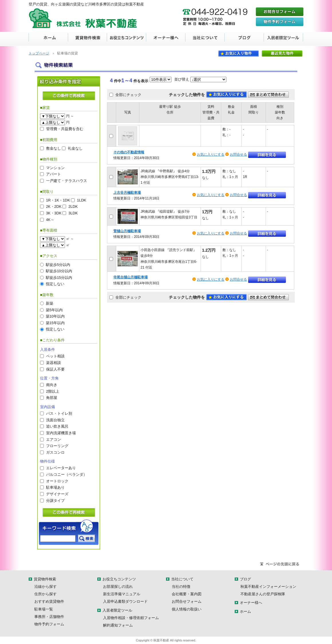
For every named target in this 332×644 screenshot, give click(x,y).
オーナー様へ (166, 39)
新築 (50, 303)
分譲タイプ (55, 500)
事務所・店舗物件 (49, 617)
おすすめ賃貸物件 (49, 601)
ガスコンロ (55, 452)
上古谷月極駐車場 (127, 193)
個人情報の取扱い (187, 609)
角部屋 (52, 398)
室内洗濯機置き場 (61, 433)
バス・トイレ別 (59, 413)
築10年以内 (55, 316)
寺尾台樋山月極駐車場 (131, 277)
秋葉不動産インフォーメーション (268, 587)
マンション (55, 168)
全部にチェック (128, 94)
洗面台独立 (55, 420)
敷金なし (54, 148)
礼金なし (75, 148)
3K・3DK (54, 213)
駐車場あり (55, 487)
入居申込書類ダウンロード (125, 601)
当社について (205, 39)
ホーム (48, 39)
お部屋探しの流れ (118, 587)
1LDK (82, 200)
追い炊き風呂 (57, 426)
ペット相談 (55, 356)
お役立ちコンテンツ (127, 39)
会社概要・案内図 (187, 594)
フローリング (57, 446)
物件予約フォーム (49, 624)
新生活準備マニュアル (122, 594)
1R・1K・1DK (58, 200)
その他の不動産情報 (129, 152)
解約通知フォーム (118, 625)
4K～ (50, 219)
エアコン (54, 439)
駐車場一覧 (44, 609)
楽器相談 (54, 362)
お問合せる (238, 154)
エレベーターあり (61, 468)
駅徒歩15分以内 (59, 277)
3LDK (73, 213)
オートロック (57, 481)
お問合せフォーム (187, 601)
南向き (52, 385)
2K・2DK (54, 206)
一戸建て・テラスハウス (67, 181)
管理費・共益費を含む (65, 129)
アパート (54, 174)
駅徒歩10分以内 (59, 271)
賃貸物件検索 (87, 39)
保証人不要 (55, 369)
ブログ (244, 39)
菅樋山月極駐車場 (127, 231)
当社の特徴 (181, 587)
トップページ (39, 53)
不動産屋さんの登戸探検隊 (263, 594)
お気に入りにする (211, 154)
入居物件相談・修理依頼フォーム (131, 618)
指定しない (55, 284)
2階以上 (53, 391)
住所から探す (46, 594)
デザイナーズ (57, 494)
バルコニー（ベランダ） (67, 474)
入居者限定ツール (283, 39)
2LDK (73, 206)
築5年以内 (54, 310)
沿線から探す (46, 587)
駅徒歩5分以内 (58, 264)
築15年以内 (55, 323)
